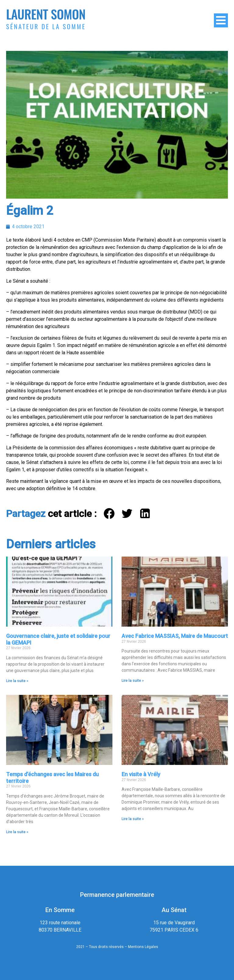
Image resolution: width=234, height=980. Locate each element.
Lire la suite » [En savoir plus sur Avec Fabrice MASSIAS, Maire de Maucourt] (133, 681)
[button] (110, 514)
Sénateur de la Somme (46, 26)
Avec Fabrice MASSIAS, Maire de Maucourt (175, 636)
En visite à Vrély (141, 774)
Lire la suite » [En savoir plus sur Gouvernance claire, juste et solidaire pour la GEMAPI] (17, 681)
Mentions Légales (143, 947)
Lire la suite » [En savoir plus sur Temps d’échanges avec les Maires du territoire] (17, 832)
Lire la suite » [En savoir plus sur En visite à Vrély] (133, 819)
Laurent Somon (46, 14)
